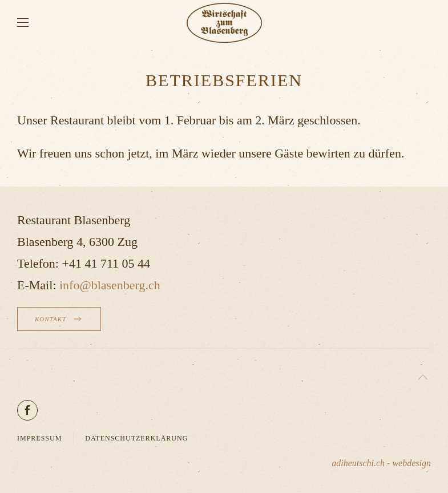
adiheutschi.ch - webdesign (381, 463)
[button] (23, 23)
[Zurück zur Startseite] (224, 23)
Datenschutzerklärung (136, 438)
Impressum (39, 438)
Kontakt (59, 319)
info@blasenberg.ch (110, 285)
